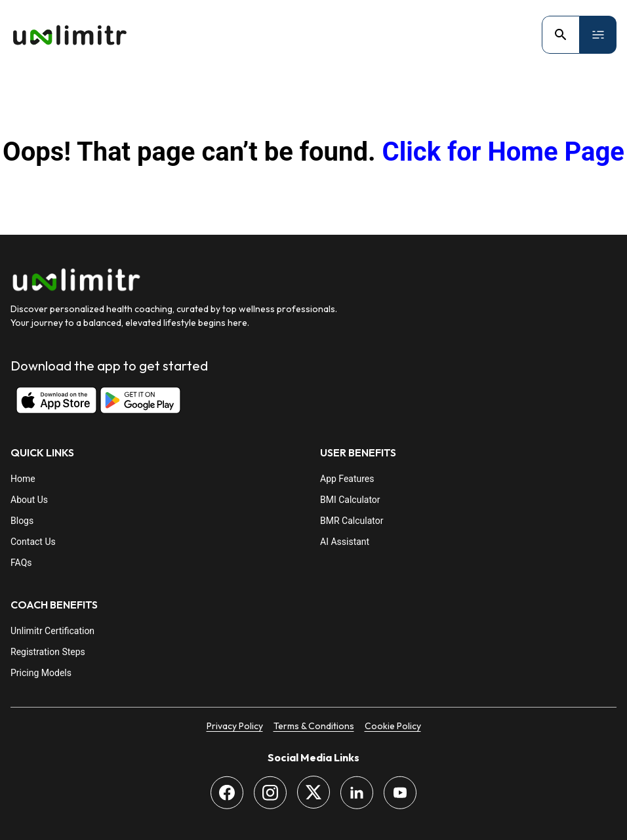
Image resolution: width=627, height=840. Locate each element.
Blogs (22, 521)
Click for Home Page (503, 152)
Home (23, 479)
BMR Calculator (352, 521)
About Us (29, 500)
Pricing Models (41, 673)
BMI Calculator (350, 500)
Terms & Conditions (314, 726)
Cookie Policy (393, 726)
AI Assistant (345, 542)
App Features (347, 479)
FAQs (21, 563)
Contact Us (33, 542)
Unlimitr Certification (52, 631)
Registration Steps (48, 652)
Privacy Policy (235, 726)
